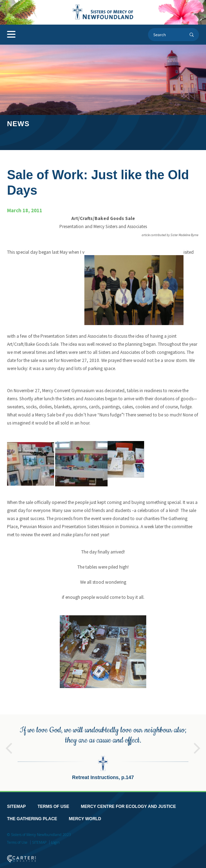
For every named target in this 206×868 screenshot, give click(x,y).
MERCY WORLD (85, 814)
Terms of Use (17, 837)
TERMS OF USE (53, 801)
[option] (103, 747)
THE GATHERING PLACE (32, 814)
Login (55, 837)
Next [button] (197, 740)
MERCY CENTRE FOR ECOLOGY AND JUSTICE (128, 801)
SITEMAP (16, 801)
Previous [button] (9, 740)
